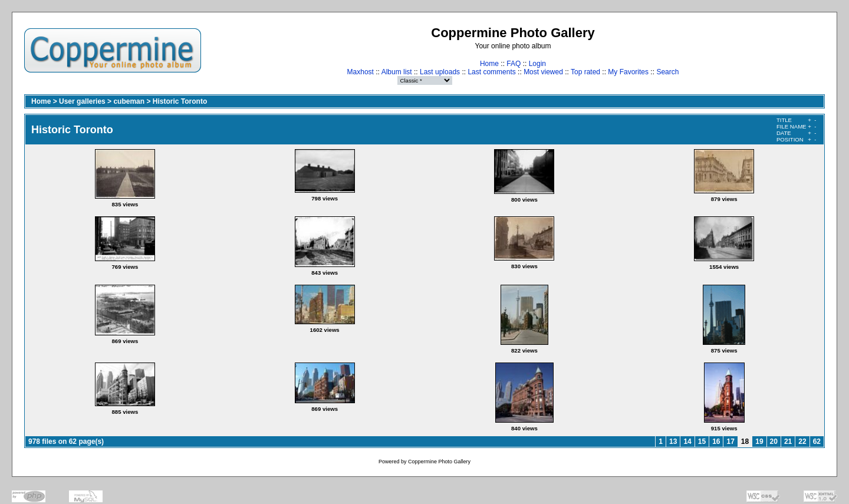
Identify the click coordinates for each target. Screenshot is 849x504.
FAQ (514, 64)
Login (537, 64)
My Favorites (628, 72)
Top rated (585, 72)
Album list (397, 72)
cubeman (129, 101)
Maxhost (361, 72)
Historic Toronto (180, 101)
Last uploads (440, 72)
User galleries (82, 101)
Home (489, 64)
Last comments (491, 72)
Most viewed (543, 72)
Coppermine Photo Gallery (439, 462)
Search (667, 72)
